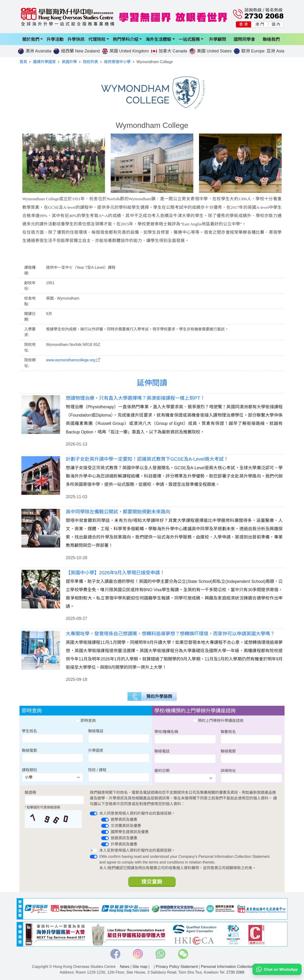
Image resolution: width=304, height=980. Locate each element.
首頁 (23, 62)
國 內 (276, 24)
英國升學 (69, 62)
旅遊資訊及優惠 (124, 838)
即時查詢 (86, 721)
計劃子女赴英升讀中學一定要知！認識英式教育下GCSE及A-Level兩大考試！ (147, 459)
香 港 (243, 24)
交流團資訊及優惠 (126, 826)
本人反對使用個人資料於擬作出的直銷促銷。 (137, 850)
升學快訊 (76, 39)
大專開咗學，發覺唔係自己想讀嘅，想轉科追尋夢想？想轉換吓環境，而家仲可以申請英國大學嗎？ (170, 634)
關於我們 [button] (31, 39)
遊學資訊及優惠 (124, 820)
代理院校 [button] (97, 39)
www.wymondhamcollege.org (71, 360)
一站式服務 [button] (189, 39)
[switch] (94, 813)
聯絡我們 (271, 39)
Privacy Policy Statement (177, 967)
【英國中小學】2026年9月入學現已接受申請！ (115, 573)
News (125, 967)
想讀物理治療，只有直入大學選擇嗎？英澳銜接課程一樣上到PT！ (135, 398)
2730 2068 (235, 972)
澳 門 (260, 24)
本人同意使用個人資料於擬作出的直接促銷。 (137, 813)
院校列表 (90, 62)
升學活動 (55, 39)
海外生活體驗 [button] (158, 39)
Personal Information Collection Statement (237, 967)
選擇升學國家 (44, 62)
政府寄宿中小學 (117, 62)
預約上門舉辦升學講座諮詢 (218, 721)
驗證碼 (30, 792)
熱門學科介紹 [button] (126, 39)
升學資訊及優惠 (124, 844)
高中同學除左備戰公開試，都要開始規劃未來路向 (118, 512)
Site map (140, 967)
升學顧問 (218, 39)
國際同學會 (244, 39)
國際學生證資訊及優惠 (130, 832)
